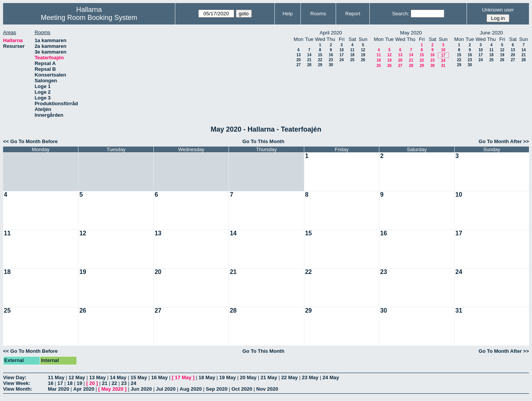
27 (298, 65)
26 (363, 60)
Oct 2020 (242, 389)
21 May (269, 377)
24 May (331, 377)
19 (363, 55)
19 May (228, 377)
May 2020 (113, 389)
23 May (310, 377)
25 (352, 60)
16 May (159, 377)
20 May (248, 377)
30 (331, 65)
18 (352, 55)
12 (363, 50)
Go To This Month (263, 141)
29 (320, 65)
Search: (401, 14)
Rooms (318, 14)
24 (342, 60)
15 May (139, 377)
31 (443, 66)
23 (331, 60)
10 (342, 50)
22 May (290, 377)
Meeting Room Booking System (89, 18)
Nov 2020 (267, 389)
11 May (56, 377)
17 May (183, 377)
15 (320, 55)
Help (288, 14)
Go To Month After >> (504, 141)
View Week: (17, 383)
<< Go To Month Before (30, 141)
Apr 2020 (84, 389)
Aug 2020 (191, 389)
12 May (77, 377)
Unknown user (498, 10)
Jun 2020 (141, 389)
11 (352, 50)
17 (342, 55)
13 (298, 55)
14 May (118, 377)
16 (331, 55)
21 (309, 60)
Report (353, 14)
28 (309, 65)
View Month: (18, 389)
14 (309, 55)
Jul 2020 (166, 389)
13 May (97, 377)
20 (298, 60)
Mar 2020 (59, 389)
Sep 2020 (217, 389)
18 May (207, 377)
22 (320, 60)
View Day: (15, 377)
